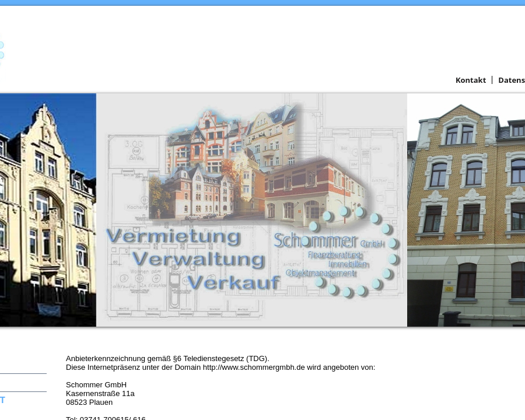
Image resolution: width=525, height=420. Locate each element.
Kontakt (471, 80)
